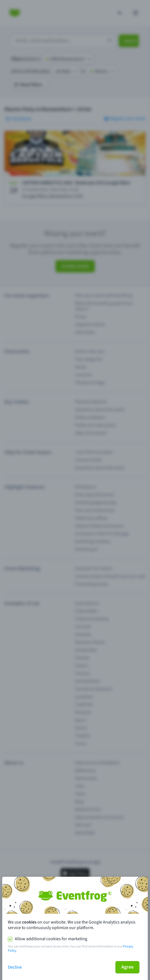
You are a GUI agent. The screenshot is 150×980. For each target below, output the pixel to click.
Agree (127, 967)
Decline (15, 967)
